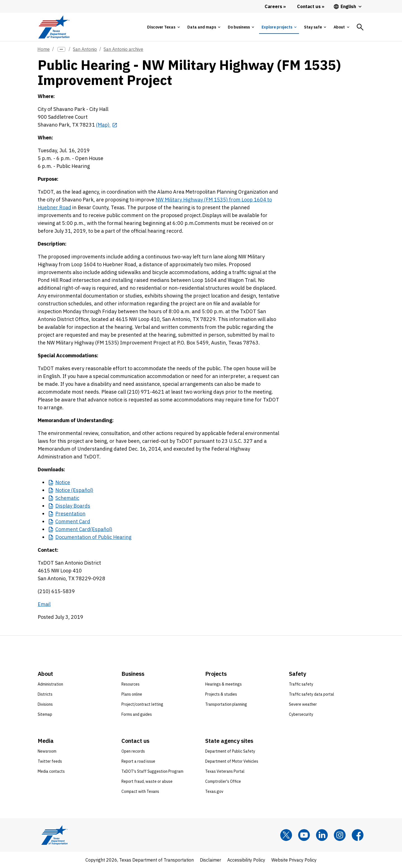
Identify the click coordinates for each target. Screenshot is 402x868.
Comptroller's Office (223, 781)
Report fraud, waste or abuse (147, 781)
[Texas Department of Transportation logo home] (54, 27)
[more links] (61, 49)
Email (44, 604)
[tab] (163, 27)
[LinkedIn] (322, 835)
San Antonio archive (123, 49)
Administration (50, 684)
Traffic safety (301, 684)
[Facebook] (358, 835)
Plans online (132, 694)
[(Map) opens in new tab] (107, 125)
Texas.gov (214, 791)
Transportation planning (226, 704)
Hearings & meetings (223, 684)
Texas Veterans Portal (225, 771)
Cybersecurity (301, 714)
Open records (133, 751)
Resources (131, 684)
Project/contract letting (142, 704)
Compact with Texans (140, 791)
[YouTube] (304, 835)
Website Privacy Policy (294, 860)
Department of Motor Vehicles (232, 761)
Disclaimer (210, 860)
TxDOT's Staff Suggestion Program (152, 771)
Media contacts (51, 771)
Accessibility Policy (246, 860)
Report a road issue (138, 761)
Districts (45, 694)
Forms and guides (137, 714)
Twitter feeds (50, 761)
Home (44, 49)
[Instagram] (340, 835)
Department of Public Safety (230, 751)
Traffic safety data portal (312, 694)
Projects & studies (221, 694)
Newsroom (47, 751)
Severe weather (303, 704)
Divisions (45, 704)
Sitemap (45, 714)
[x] (286, 835)
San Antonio (85, 49)
